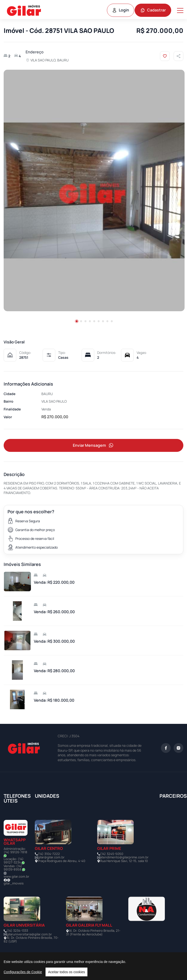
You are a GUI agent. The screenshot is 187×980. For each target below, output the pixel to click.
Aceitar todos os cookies (66, 972)
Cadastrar (153, 10)
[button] (77, 321)
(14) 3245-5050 (112, 854)
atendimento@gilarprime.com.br (124, 857)
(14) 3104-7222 (49, 854)
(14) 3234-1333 (17, 931)
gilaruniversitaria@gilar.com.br (29, 934)
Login (121, 10)
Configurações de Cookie (23, 972)
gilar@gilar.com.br (51, 857)
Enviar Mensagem (93, 446)
